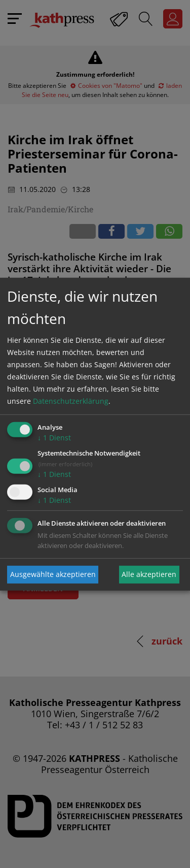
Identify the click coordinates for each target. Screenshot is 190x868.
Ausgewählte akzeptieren (53, 574)
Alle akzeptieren (149, 574)
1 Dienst (54, 438)
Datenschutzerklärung (71, 401)
